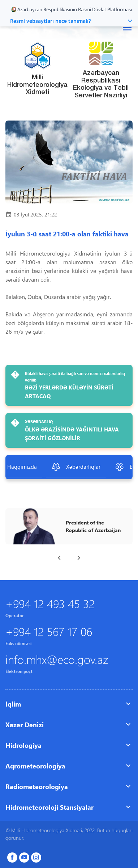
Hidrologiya (23, 745)
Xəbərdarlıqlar (76, 467)
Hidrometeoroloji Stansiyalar (49, 807)
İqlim (13, 704)
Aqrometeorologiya (35, 766)
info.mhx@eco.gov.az (57, 659)
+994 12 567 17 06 (49, 631)
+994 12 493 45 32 (50, 603)
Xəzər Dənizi (25, 724)
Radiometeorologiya (37, 786)
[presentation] (59, 558)
